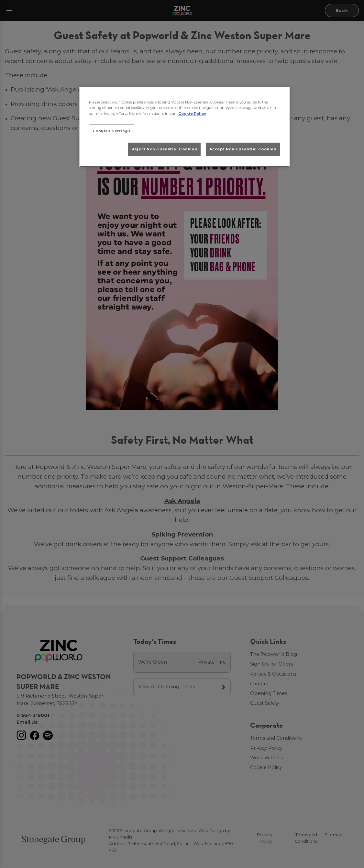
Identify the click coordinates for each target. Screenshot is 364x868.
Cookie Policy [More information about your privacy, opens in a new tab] (192, 114)
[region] (184, 127)
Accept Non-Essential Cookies (243, 149)
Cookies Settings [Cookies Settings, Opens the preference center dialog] (112, 131)
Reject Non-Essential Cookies (164, 149)
